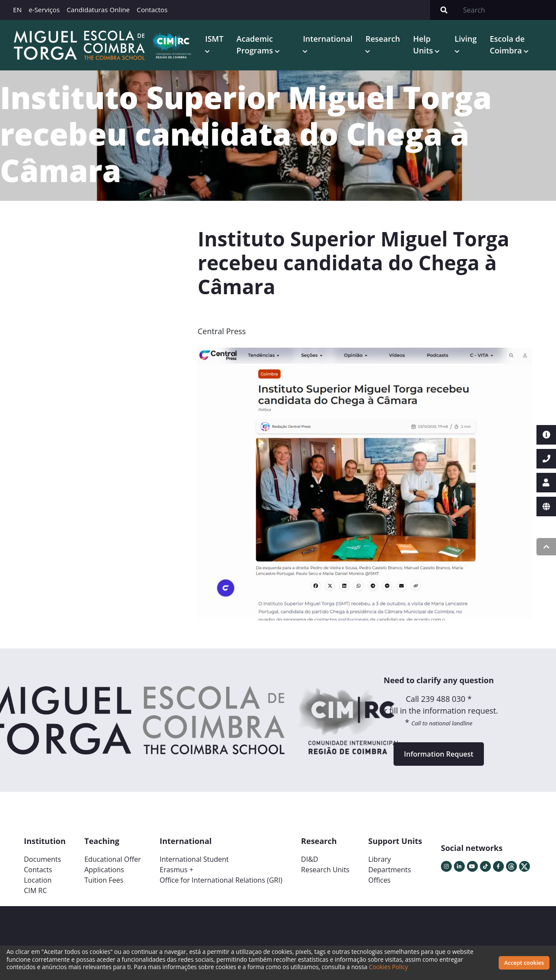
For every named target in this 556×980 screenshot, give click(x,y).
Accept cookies (524, 963)
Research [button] (383, 39)
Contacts (38, 870)
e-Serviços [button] (44, 10)
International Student (194, 859)
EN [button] (17, 10)
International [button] (328, 39)
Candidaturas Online (98, 10)
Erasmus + (176, 870)
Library (380, 859)
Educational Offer (113, 859)
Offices (380, 880)
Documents (43, 859)
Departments (390, 870)
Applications (104, 870)
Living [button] (466, 39)
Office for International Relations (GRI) (221, 880)
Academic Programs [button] (256, 45)
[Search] (507, 10)
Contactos (152, 10)
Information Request (439, 754)
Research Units (325, 870)
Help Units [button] (424, 45)
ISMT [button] (214, 39)
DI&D (309, 859)
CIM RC (35, 890)
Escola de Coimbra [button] (507, 45)
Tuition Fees (104, 880)
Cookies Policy (388, 967)
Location (38, 880)
